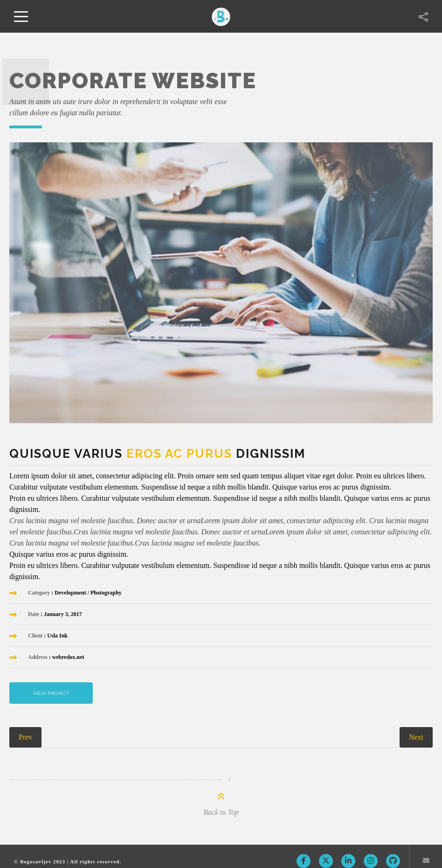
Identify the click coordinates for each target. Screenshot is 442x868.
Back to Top (221, 812)
